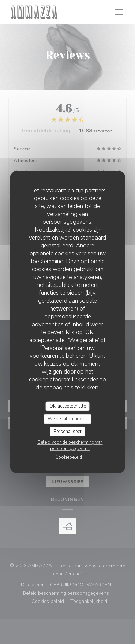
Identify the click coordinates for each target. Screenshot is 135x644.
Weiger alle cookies (68, 419)
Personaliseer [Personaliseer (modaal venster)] (68, 431)
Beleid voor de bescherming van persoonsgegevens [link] (70, 446)
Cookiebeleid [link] (69, 457)
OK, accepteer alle (68, 406)
